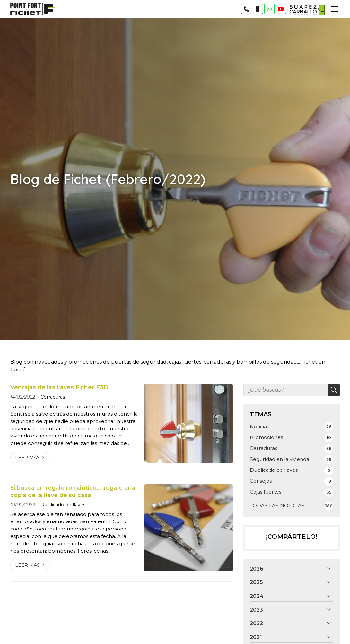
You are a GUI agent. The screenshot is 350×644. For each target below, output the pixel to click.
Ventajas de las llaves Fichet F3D (59, 387)
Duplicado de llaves (63, 505)
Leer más (27, 458)
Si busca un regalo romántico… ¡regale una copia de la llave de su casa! (73, 491)
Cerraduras (53, 397)
